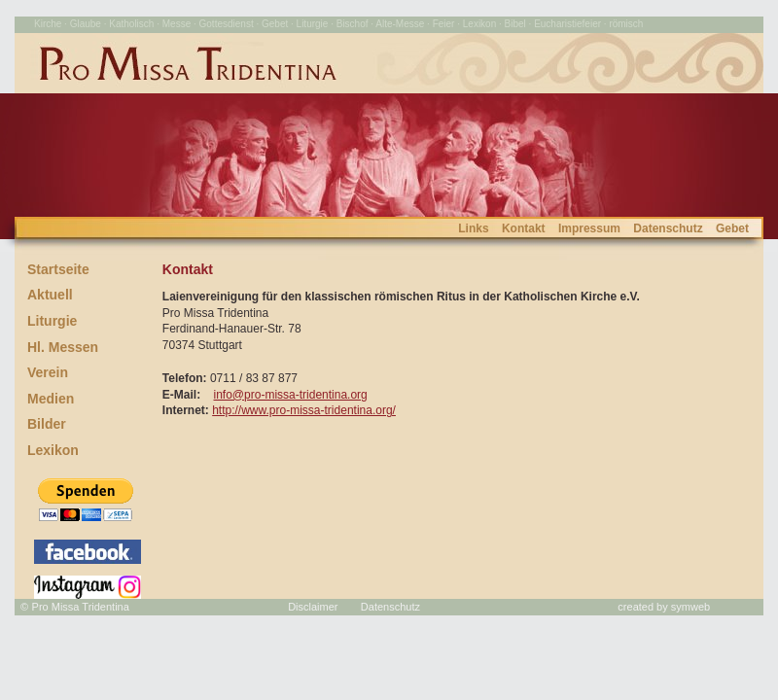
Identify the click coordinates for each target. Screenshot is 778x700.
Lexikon (53, 450)
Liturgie (52, 321)
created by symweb (664, 607)
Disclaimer (313, 607)
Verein (48, 372)
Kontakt (524, 228)
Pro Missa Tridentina (81, 607)
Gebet (732, 228)
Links (473, 228)
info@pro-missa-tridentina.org (291, 395)
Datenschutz (668, 228)
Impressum (589, 228)
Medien (51, 399)
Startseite (58, 269)
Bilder (47, 424)
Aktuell (50, 295)
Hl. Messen (63, 347)
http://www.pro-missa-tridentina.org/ (304, 410)
